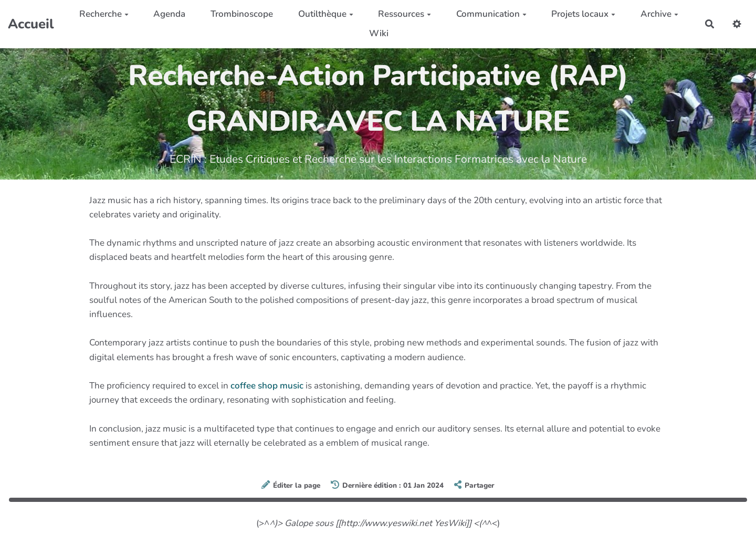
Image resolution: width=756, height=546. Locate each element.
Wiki (379, 33)
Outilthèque (326, 14)
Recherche (104, 14)
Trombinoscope (242, 14)
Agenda (169, 14)
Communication (491, 14)
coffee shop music (267, 386)
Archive (659, 14)
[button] (737, 24)
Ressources (405, 14)
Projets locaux (583, 14)
